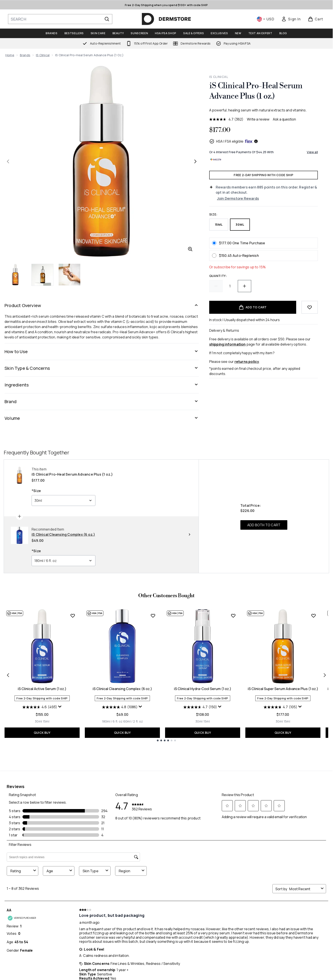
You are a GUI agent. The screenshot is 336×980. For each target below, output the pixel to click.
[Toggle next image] (195, 161)
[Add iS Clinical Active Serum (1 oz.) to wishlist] (73, 616)
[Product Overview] (102, 306)
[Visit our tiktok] (282, 867)
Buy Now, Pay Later (218, 940)
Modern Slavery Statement (288, 924)
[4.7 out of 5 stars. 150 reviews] (200, 707)
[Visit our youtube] (272, 867)
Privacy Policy (277, 909)
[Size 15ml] (46, 721)
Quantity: (218, 276)
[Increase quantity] (244, 286)
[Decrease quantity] (216, 286)
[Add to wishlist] (310, 307)
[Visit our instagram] (261, 867)
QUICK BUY (42, 733)
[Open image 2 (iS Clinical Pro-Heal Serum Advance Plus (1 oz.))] (43, 275)
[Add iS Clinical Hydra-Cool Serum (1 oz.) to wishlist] (233, 616)
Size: (213, 214)
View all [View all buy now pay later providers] (312, 152)
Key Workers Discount (221, 930)
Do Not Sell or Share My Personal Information (32, 923)
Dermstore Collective (221, 924)
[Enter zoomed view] (190, 249)
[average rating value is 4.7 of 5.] (222, 119)
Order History (152, 930)
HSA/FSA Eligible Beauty (222, 919)
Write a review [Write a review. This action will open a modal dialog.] (258, 119)
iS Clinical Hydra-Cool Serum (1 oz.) (203, 689)
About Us (210, 909)
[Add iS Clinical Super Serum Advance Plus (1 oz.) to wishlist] (313, 616)
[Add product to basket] (253, 307)
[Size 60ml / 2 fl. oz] (133, 721)
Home (10, 55)
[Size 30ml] (38, 721)
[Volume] (102, 418)
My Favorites (150, 919)
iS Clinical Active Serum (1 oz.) (42, 689)
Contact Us (87, 914)
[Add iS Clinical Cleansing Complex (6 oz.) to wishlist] (153, 616)
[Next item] (325, 675)
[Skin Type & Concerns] (102, 368)
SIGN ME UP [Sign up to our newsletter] (149, 867)
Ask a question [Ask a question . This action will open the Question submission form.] (284, 119)
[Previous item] (8, 675)
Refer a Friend (151, 924)
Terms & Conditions (282, 919)
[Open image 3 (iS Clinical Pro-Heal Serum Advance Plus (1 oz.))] (69, 275)
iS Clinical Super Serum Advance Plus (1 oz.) (283, 689)
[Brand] (102, 402)
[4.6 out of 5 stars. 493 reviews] (40, 707)
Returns (84, 919)
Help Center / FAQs (92, 909)
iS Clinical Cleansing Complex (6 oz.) (122, 689)
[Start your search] (60, 19)
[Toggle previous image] (8, 161)
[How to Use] (102, 352)
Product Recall (279, 930)
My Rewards (150, 914)
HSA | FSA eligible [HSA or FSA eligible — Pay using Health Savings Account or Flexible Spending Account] (234, 141)
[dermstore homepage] (166, 19)
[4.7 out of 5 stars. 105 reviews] (280, 707)
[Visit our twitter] (251, 867)
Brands (25, 55)
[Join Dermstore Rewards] (267, 198)
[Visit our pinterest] (293, 867)
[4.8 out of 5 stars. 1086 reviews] (120, 707)
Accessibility (276, 935)
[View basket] (316, 19)
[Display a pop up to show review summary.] (60, 707)
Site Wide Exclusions (282, 914)
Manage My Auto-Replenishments (167, 909)
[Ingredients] (102, 385)
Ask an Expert (214, 914)
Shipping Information (94, 924)
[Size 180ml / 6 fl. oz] (112, 721)
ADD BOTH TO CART (264, 525)
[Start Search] (107, 19)
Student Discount (218, 935)
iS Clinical (43, 55)
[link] (291, 19)
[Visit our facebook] (241, 867)
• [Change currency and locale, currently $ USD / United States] (266, 19)
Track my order (90, 930)
